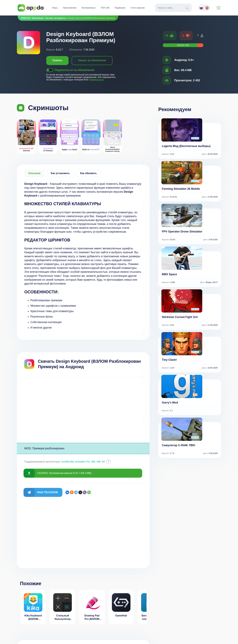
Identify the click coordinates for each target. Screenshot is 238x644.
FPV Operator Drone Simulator (182, 232)
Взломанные (89, 8)
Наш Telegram (47, 492)
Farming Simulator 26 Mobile (181, 189)
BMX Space (169, 274)
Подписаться (97, 80)
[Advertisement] (83, 410)
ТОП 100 (105, 8)
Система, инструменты (56, 18)
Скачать (57, 60)
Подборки (120, 8)
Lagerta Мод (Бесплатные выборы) (186, 146)
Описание (34, 173)
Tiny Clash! (169, 360)
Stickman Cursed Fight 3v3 (180, 317)
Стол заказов (138, 8)
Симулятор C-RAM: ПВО (178, 445)
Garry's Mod (170, 403)
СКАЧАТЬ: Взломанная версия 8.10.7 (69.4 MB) (64, 473)
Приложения (70, 8)
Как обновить (89, 173)
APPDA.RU (26, 18)
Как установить (60, 173)
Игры (55, 8)
